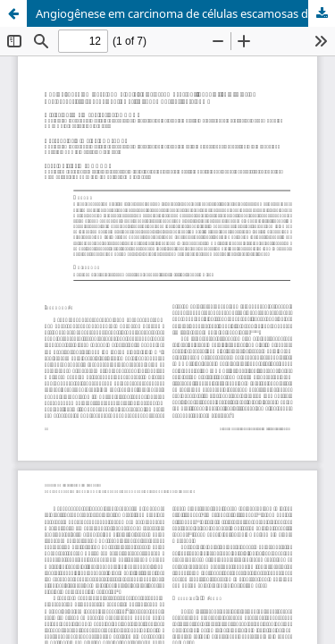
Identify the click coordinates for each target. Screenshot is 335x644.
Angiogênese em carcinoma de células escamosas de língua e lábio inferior (185, 13)
